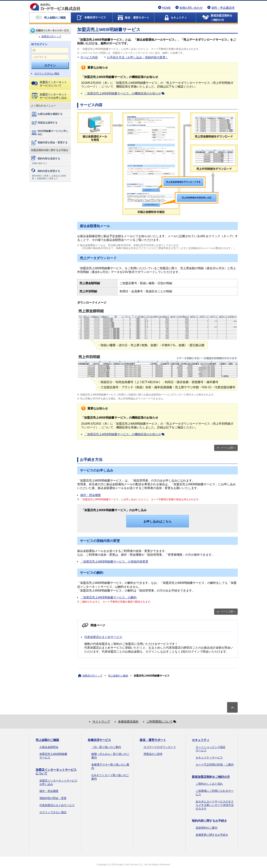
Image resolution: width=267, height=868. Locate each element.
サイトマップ (101, 722)
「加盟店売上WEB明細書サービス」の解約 (108, 597)
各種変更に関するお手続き (212, 835)
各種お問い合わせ (191, 8)
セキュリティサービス (209, 757)
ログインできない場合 (47, 74)
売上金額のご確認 (118, 676)
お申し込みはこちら (158, 521)
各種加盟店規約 (128, 722)
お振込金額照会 (49, 747)
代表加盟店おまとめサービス (103, 637)
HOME (166, 8)
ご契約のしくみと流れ (209, 784)
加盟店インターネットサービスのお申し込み (49, 96)
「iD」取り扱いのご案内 (106, 747)
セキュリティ (201, 740)
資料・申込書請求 (223, 8)
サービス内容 (89, 57)
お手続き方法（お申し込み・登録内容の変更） (138, 57)
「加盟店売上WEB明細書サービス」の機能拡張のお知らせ (125, 93)
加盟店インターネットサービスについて (49, 84)
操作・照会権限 (91, 495)
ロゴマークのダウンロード (160, 747)
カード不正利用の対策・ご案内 (215, 765)
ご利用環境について (162, 722)
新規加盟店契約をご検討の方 (211, 777)
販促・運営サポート (153, 740)
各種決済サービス (99, 740)
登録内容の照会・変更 (53, 798)
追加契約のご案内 (207, 828)
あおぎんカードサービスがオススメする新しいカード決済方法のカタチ (215, 805)
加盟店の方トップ (50, 30)
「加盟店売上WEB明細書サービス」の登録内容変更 (114, 562)
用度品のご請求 (153, 754)
